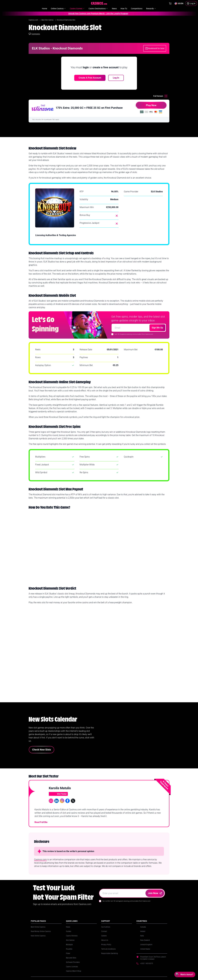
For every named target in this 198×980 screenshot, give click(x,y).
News (68, 927)
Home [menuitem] (44, 9)
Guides (69, 931)
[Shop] (170, 3)
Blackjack (69, 945)
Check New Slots (42, 750)
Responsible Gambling (110, 953)
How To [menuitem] (124, 9)
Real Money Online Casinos (41, 931)
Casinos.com (34, 20)
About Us (105, 940)
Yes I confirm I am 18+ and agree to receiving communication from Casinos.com (126, 901)
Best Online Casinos (38, 927)
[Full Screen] (160, 96)
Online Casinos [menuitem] (58, 9)
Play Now (146, 106)
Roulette (69, 949)
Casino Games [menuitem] (77, 9)
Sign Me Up (157, 328)
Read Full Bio (41, 822)
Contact (104, 931)
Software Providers (73, 962)
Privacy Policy (106, 945)
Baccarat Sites (71, 958)
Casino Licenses (72, 967)
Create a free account (90, 78)
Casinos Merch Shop (74, 971)
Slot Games (70, 940)
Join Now (155, 893)
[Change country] (179, 3)
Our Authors (106, 927)
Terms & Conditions (108, 949)
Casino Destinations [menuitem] (98, 9)
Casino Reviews (72, 936)
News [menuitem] (114, 9)
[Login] (191, 3)
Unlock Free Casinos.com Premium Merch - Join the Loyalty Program (97, 14)
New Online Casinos (38, 936)
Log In (116, 78)
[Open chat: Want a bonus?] (185, 974)
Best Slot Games (48, 20)
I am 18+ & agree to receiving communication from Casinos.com (134, 334)
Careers (104, 936)
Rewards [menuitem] (151, 9)
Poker (68, 953)
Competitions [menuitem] (137, 9)
